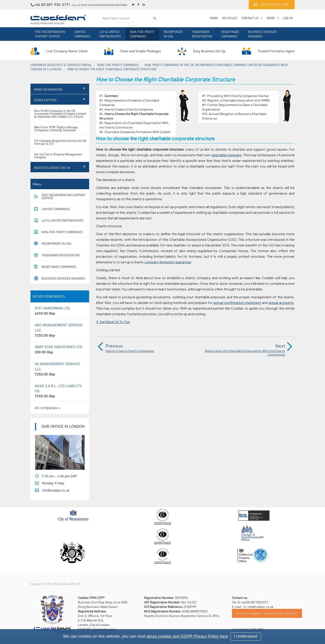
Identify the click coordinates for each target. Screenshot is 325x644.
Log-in (288, 18)
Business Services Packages (263, 34)
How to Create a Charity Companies (129, 109)
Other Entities (45, 107)
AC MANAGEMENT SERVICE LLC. (60, 376)
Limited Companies (82, 34)
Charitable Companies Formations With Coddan (137, 132)
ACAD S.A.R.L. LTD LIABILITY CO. (60, 398)
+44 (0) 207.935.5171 (255, 609)
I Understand (246, 636)
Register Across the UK (52, 175)
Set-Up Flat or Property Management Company (58, 163)
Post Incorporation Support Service (50, 34)
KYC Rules (230, 18)
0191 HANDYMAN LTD (60, 318)
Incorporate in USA (173, 34)
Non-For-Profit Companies (142, 34)
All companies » (48, 415)
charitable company (226, 155)
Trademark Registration (202, 34)
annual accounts (281, 303)
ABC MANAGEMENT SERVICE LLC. (60, 337)
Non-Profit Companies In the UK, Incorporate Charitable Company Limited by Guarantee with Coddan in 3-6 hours (60, 121)
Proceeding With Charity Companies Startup (238, 96)
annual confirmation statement (237, 303)
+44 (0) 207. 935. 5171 (52, 4)
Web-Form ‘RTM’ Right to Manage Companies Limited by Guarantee (56, 136)
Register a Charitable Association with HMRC (239, 100)
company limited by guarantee (168, 262)
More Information (48, 97)
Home (214, 18)
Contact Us (250, 18)
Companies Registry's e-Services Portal (61, 65)
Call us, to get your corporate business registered (100, 5)
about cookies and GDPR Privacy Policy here (187, 636)
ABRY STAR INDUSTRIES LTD (60, 357)
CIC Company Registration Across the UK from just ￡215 (60, 149)
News (271, 18)
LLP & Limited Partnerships (110, 34)
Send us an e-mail (272, 4)
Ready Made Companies (230, 34)
